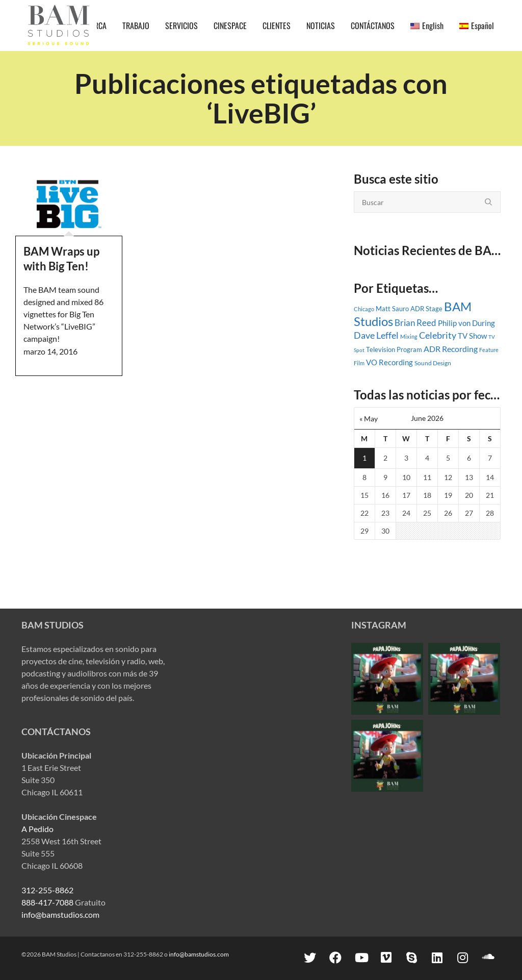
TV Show (472, 336)
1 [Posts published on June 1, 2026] (364, 458)
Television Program (394, 349)
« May (369, 419)
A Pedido (37, 829)
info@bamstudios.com (60, 914)
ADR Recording (451, 349)
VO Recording (389, 362)
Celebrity (438, 335)
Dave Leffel (376, 335)
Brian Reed (415, 323)
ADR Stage (426, 309)
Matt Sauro (392, 309)
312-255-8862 (47, 890)
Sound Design (433, 363)
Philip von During (466, 323)
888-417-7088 (47, 902)
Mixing (409, 336)
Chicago (364, 309)
